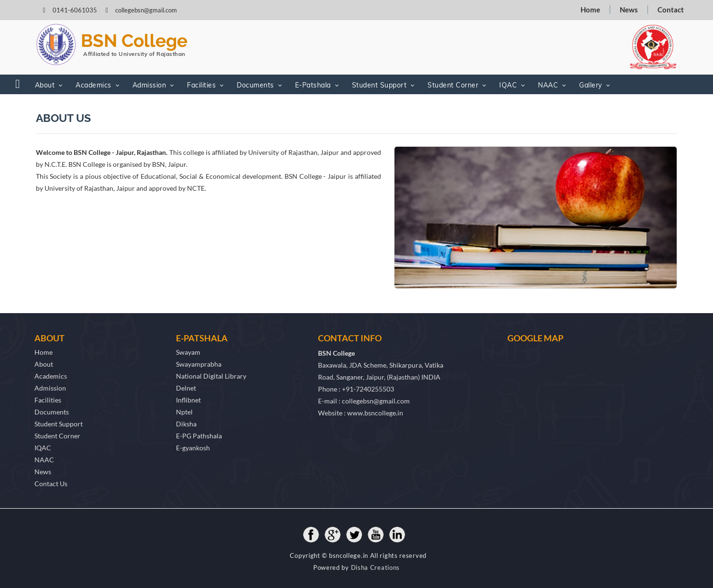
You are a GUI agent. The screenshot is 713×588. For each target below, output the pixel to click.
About (45, 85)
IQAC (508, 85)
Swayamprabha (199, 364)
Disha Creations (376, 568)
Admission (149, 85)
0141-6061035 (76, 10)
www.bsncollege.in (375, 413)
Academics (93, 85)
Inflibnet (188, 400)
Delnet (186, 388)
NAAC (548, 85)
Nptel (184, 412)
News (629, 10)
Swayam (188, 352)
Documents (255, 85)
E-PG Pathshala (199, 436)
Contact (671, 10)
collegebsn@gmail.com (146, 10)
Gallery (591, 85)
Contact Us (51, 484)
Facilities (201, 85)
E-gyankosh (193, 448)
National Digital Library (211, 376)
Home (590, 10)
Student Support (379, 85)
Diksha (186, 424)
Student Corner (453, 85)
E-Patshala (313, 85)
